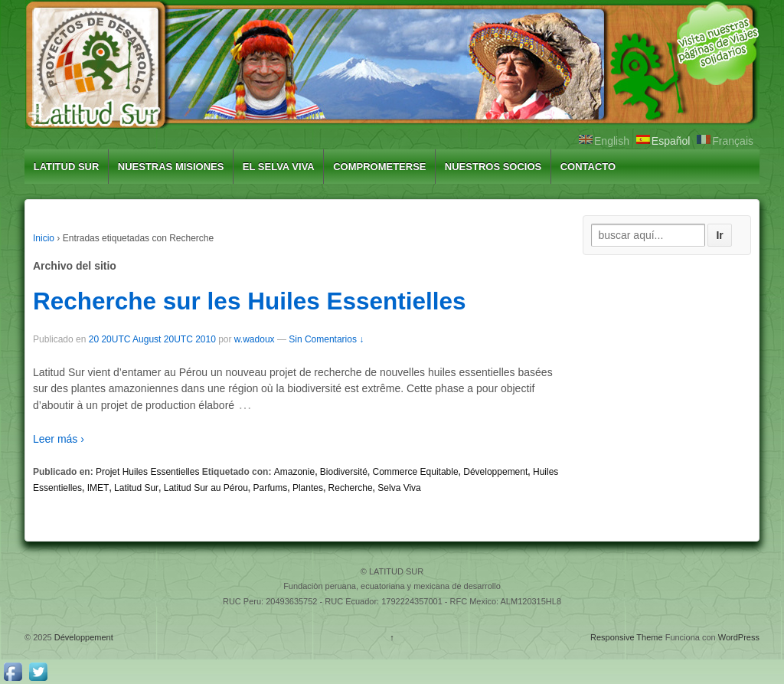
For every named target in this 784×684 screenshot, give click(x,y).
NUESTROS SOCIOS (493, 167)
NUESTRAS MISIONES (171, 167)
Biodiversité (344, 472)
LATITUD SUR (67, 167)
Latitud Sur (136, 488)
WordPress (739, 637)
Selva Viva (399, 488)
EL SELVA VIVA (279, 167)
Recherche (351, 488)
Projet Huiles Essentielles (147, 472)
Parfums (271, 488)
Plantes (308, 488)
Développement (495, 472)
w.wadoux (255, 339)
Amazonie (294, 472)
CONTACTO (588, 167)
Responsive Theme (627, 637)
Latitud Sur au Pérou (206, 488)
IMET (98, 488)
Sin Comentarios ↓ (326, 339)
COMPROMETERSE (379, 167)
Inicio (44, 238)
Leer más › (59, 439)
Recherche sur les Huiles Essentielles (250, 301)
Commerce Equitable (416, 472)
